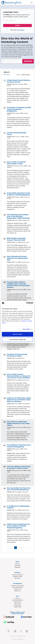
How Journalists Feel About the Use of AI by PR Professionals (19, 489)
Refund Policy (17, 602)
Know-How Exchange (17, 600)
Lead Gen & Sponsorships (17, 586)
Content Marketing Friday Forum (17, 134)
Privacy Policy (17, 605)
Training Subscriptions (17, 575)
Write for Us (17, 589)
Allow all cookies (18, 334)
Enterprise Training (17, 576)
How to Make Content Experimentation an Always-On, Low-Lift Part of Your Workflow (19, 376)
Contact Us (17, 598)
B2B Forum (18, 578)
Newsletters (17, 567)
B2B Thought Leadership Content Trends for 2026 (16, 239)
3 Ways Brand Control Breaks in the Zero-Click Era (19, 81)
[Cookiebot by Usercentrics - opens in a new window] (26, 303)
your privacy (21, 30)
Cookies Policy (17, 607)
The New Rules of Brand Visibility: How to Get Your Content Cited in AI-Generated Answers (18, 285)
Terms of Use (17, 603)
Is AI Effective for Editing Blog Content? (18, 507)
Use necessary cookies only (17, 340)
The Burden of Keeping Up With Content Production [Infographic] (19, 109)
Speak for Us (18, 591)
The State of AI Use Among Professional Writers (17, 355)
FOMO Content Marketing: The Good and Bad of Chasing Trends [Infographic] (18, 526)
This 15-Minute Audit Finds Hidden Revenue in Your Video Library (18, 423)
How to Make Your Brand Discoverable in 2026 (16, 163)
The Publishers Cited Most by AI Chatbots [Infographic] (19, 446)
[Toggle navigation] (32, 3)
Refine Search (6, 75)
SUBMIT (17, 25)
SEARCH (28, 61)
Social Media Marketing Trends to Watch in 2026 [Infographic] (18, 194)
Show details (26, 329)
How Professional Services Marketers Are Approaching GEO (17, 258)
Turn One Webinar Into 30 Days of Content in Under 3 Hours (19, 467)
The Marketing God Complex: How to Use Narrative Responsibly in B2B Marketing (18, 216)
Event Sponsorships (18, 587)
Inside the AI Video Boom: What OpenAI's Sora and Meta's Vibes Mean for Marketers (19, 400)
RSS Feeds (17, 566)
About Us (17, 564)
